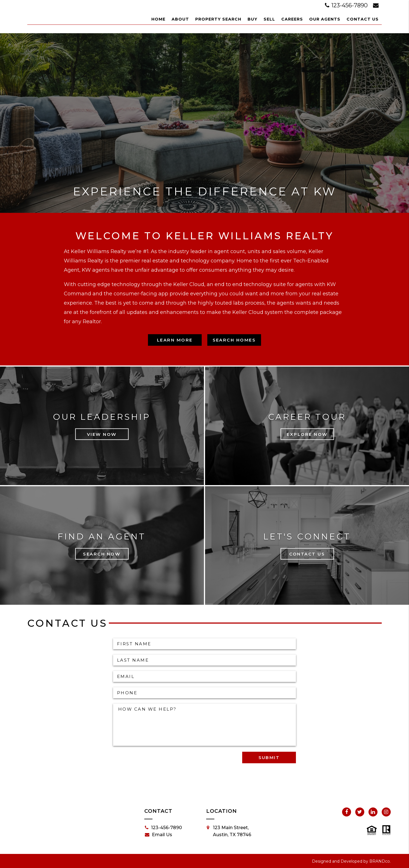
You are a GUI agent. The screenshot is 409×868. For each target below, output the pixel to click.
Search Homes (234, 340)
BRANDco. (380, 861)
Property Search (218, 19)
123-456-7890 (347, 5)
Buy (252, 19)
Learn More (175, 340)
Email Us (159, 835)
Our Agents (325, 19)
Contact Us (363, 19)
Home (158, 19)
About (180, 19)
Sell (269, 19)
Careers (292, 19)
